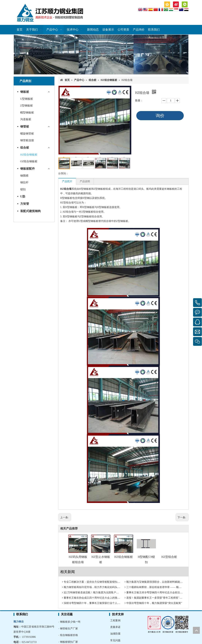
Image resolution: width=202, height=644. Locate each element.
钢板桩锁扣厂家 (69, 642)
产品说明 (85, 181)
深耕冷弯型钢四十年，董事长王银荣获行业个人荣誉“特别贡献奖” (101, 603)
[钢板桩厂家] (101, 55)
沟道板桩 (26, 119)
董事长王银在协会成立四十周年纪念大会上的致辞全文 (94, 598)
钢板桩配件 (28, 169)
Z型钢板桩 (27, 106)
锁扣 (23, 189)
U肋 (23, 196)
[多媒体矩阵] (168, 624)
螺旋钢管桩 (27, 134)
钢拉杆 (24, 182)
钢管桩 (25, 127)
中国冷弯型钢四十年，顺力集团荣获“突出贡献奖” (154, 603)
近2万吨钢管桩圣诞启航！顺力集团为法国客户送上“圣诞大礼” (99, 592)
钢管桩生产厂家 (69, 629)
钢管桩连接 (27, 140)
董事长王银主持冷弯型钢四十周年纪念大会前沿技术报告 (158, 592)
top (196, 630)
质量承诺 (115, 627)
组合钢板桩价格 (69, 635)
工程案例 (115, 620)
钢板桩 (25, 92)
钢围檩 (24, 176)
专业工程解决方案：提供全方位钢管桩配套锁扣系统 (93, 582)
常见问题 (115, 640)
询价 (160, 116)
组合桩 (25, 148)
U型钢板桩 (27, 99)
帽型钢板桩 (27, 113)
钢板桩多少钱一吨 (70, 622)
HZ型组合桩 (169, 557)
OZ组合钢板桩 (29, 161)
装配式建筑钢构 (30, 211)
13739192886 (29, 637)
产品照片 (67, 181)
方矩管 (25, 204)
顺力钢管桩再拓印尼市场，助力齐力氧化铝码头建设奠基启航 (98, 587)
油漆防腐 (115, 634)
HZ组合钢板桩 (29, 155)
